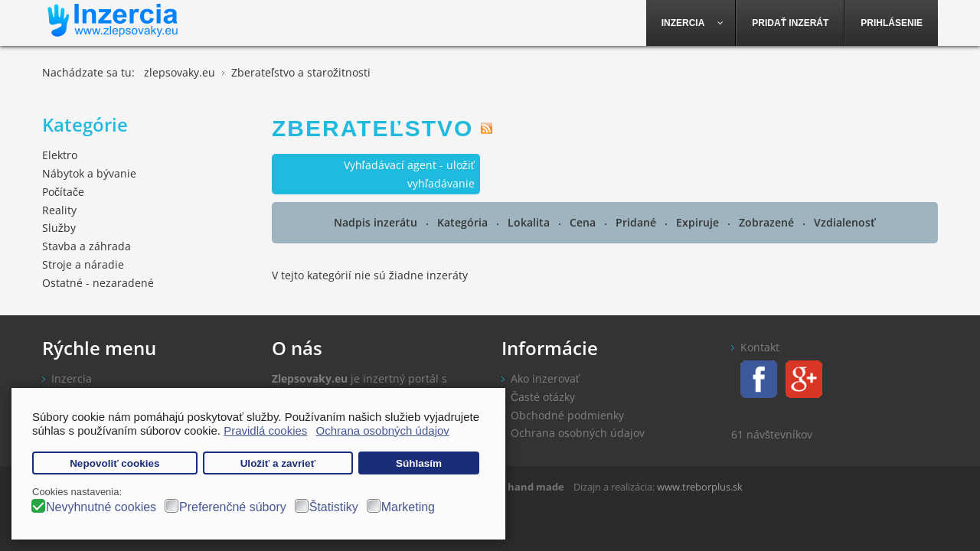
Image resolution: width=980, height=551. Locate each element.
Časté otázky (543, 397)
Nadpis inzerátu (377, 222)
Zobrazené (768, 222)
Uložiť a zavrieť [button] (278, 463)
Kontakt (760, 347)
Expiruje (699, 222)
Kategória (464, 222)
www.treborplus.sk (700, 487)
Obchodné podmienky (567, 415)
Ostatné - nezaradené (98, 283)
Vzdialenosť (845, 222)
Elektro (60, 155)
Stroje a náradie (83, 264)
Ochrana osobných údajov (578, 433)
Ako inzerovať (545, 378)
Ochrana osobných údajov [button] (383, 430)
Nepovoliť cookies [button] (115, 463)
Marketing (408, 507)
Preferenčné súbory (233, 507)
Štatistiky (334, 507)
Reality (59, 210)
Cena (584, 222)
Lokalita (530, 222)
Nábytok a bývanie (89, 173)
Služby (59, 228)
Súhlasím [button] (419, 463)
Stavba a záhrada (87, 246)
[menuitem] (691, 23)
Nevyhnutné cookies (101, 507)
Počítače (63, 192)
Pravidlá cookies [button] (265, 430)
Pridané (637, 222)
